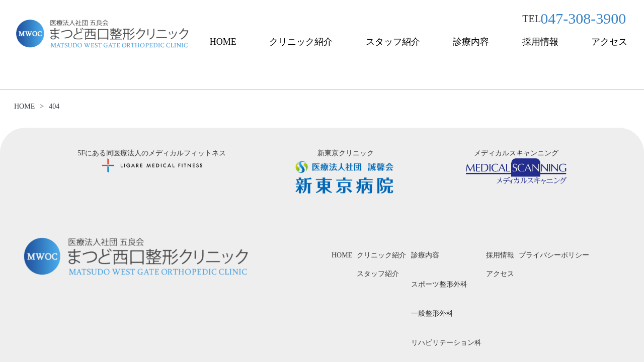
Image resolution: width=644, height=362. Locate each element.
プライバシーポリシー (554, 255)
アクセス (609, 42)
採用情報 (540, 42)
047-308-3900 (583, 18)
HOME (223, 42)
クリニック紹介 (301, 42)
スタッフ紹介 (393, 42)
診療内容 (471, 42)
